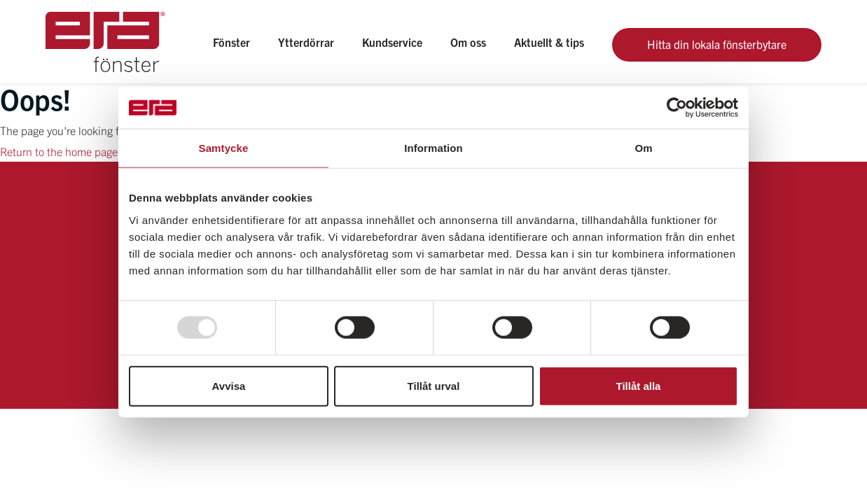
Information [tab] (433, 148)
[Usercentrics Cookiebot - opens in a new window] (677, 108)
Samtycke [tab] (224, 148)
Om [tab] (643, 148)
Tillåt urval (434, 385)
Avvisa (229, 385)
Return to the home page (59, 151)
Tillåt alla (639, 385)
